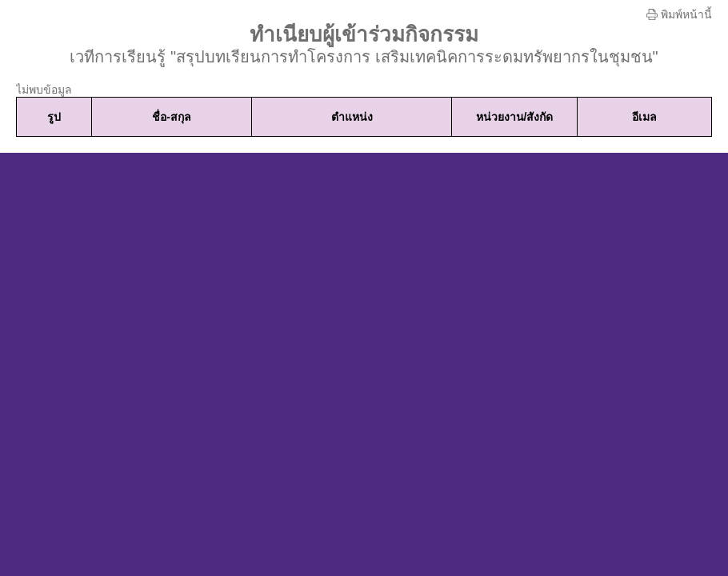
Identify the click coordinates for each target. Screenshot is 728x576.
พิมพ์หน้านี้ (679, 14)
